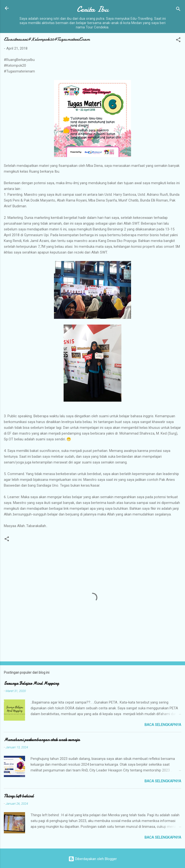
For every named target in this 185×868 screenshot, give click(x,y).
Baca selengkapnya (163, 725)
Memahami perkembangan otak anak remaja (42, 740)
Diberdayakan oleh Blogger (93, 859)
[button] (178, 41)
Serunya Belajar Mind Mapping (31, 683)
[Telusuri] (178, 10)
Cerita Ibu (93, 9)
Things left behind (19, 796)
